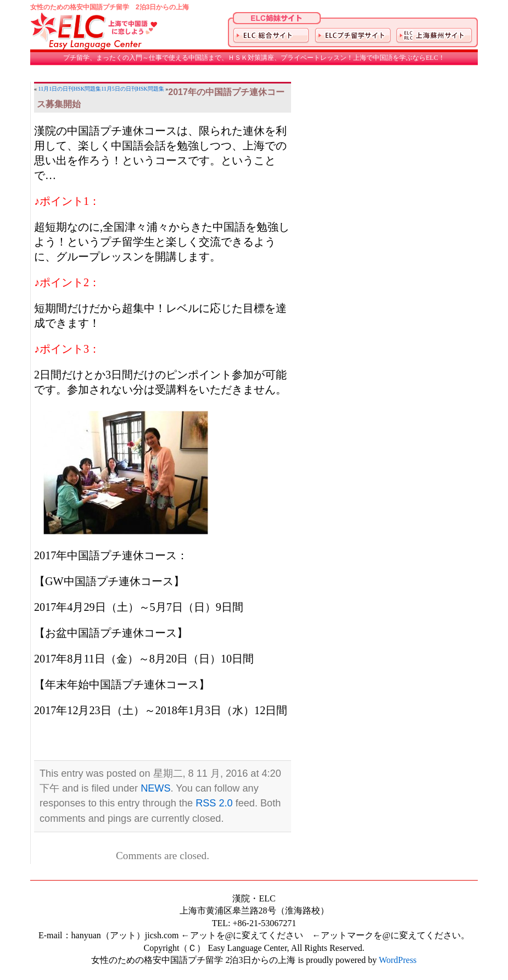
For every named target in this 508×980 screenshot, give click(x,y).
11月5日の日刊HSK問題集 (133, 89)
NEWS (155, 788)
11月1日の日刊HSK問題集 (70, 89)
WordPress (398, 960)
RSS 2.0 (214, 803)
